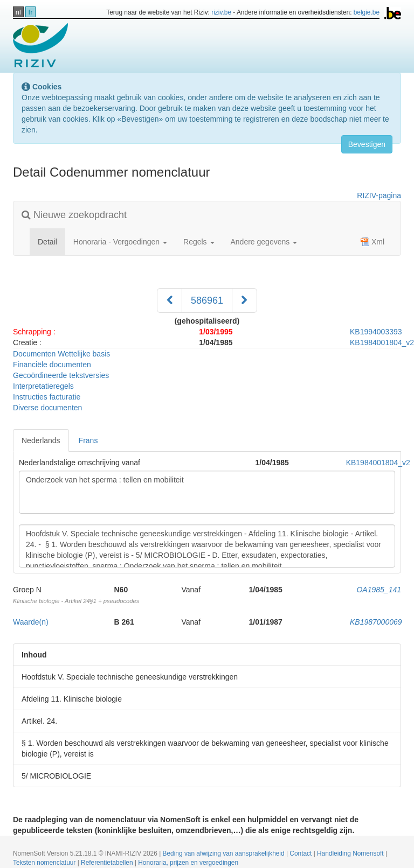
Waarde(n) (31, 622)
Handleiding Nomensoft (351, 853)
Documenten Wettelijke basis (61, 354)
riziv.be (221, 12)
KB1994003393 (376, 332)
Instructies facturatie (47, 397)
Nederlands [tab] (41, 440)
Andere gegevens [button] (264, 242)
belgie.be (367, 12)
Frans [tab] (88, 440)
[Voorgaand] (170, 300)
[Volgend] (244, 300)
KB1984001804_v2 (378, 463)
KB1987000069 (376, 622)
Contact (301, 853)
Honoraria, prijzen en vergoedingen (188, 863)
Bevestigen (367, 144)
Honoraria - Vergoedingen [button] (120, 242)
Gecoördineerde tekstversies (61, 375)
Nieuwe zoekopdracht (74, 215)
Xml (372, 242)
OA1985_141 (379, 590)
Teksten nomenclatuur (45, 863)
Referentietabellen (108, 863)
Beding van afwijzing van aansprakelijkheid (225, 853)
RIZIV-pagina (379, 195)
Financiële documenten (52, 365)
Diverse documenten (47, 408)
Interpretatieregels (43, 386)
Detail (51, 241)
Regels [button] (199, 242)
